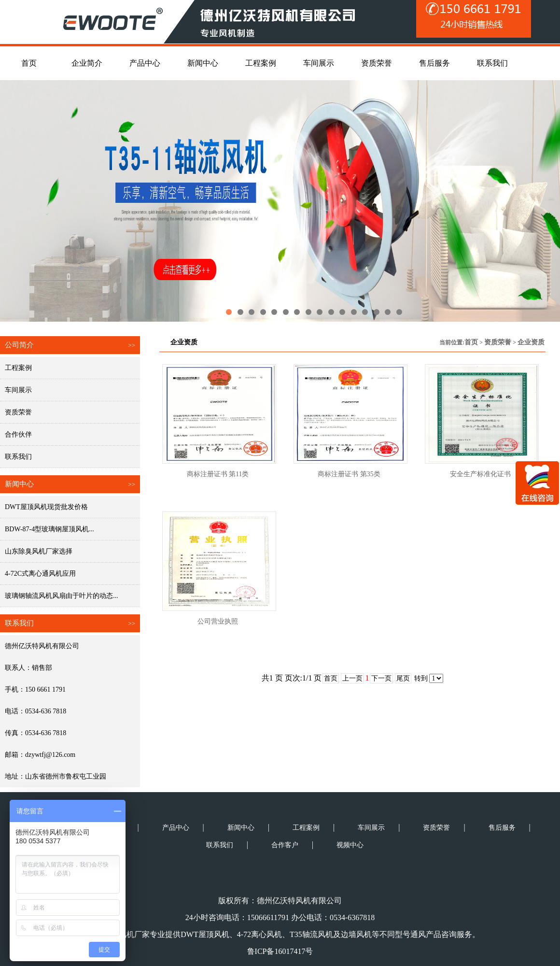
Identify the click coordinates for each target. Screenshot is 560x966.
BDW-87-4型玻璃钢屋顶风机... (49, 529)
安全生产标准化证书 (480, 474)
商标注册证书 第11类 (218, 474)
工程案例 (18, 368)
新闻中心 (241, 828)
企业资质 (531, 342)
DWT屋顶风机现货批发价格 (46, 507)
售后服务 (502, 828)
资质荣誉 (18, 412)
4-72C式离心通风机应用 (40, 574)
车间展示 (18, 390)
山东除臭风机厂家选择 (39, 551)
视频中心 (350, 845)
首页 (471, 342)
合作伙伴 (18, 434)
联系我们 (18, 457)
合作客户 (285, 845)
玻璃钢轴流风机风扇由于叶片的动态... (62, 596)
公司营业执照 (218, 621)
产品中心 (176, 828)
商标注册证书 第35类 (349, 474)
